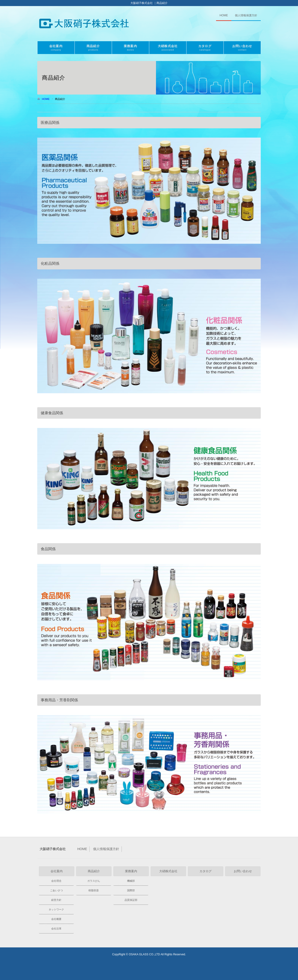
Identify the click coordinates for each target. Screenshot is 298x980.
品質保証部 (131, 900)
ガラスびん (94, 881)
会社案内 (56, 48)
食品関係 (48, 549)
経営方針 (56, 900)
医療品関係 (50, 123)
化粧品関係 (50, 263)
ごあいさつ (56, 890)
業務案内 (130, 48)
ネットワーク (56, 909)
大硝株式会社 (168, 48)
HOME (224, 15)
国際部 (131, 890)
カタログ (205, 48)
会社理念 (56, 881)
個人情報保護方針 (246, 15)
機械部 (131, 881)
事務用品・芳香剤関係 (59, 700)
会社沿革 (56, 929)
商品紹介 (93, 48)
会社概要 (56, 919)
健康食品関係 (52, 413)
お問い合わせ (242, 48)
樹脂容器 (94, 890)
